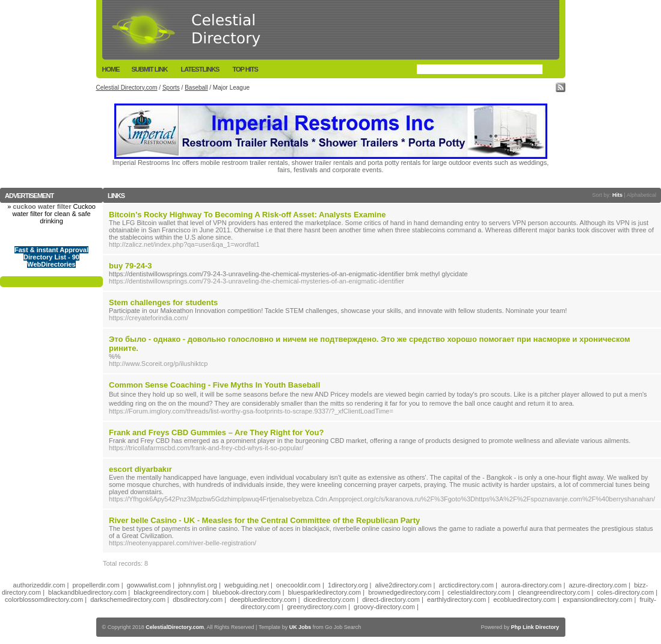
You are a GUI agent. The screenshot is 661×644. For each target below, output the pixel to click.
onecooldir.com (298, 585)
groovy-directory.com (384, 607)
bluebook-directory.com (247, 592)
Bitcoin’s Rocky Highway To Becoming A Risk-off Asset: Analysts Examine (247, 215)
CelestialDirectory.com (175, 627)
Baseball (196, 88)
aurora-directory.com (531, 585)
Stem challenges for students (163, 302)
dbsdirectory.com (198, 599)
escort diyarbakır (140, 469)
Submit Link (150, 69)
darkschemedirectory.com (128, 599)
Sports (171, 88)
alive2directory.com (404, 585)
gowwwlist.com (149, 585)
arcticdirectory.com (466, 585)
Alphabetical (641, 195)
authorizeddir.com (39, 585)
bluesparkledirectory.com (324, 592)
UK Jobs (300, 627)
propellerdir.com (96, 585)
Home (111, 69)
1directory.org (348, 585)
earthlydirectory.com (457, 599)
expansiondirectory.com (598, 599)
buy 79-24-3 (131, 266)
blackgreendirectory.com (169, 592)
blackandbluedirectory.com (87, 592)
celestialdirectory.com (479, 592)
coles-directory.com (626, 592)
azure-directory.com (598, 585)
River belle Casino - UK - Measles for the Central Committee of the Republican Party (264, 520)
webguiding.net (247, 585)
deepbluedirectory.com (263, 599)
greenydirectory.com (317, 607)
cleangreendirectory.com (554, 592)
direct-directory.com (391, 599)
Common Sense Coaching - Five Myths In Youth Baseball (214, 385)
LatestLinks (200, 69)
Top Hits (245, 69)
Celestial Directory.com (127, 88)
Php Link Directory (535, 627)
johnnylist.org (198, 585)
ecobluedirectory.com (524, 599)
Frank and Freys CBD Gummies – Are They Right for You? (216, 432)
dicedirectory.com (329, 599)
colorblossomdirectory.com (44, 599)
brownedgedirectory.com (404, 592)
